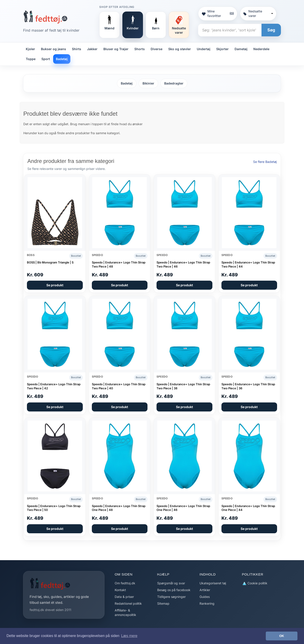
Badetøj (62, 59)
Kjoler (30, 49)
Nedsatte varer (258, 13)
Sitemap (163, 603)
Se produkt (55, 285)
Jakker (92, 49)
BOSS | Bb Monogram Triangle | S (50, 262)
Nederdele (261, 49)
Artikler (205, 590)
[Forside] (45, 17)
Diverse (157, 49)
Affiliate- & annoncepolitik (125, 612)
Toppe (31, 59)
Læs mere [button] (129, 636)
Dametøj (241, 49)
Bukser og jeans (53, 49)
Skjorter (222, 49)
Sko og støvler (180, 49)
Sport (46, 59)
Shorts (140, 49)
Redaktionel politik (128, 603)
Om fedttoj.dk (125, 583)
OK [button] (282, 636)
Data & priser (124, 597)
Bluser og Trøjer (116, 49)
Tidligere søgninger (171, 597)
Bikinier (148, 83)
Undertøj (204, 49)
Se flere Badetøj (265, 162)
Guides (205, 597)
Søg (271, 30)
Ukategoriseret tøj (213, 583)
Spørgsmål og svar (171, 583)
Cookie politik (255, 583)
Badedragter (174, 83)
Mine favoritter (218, 13)
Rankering (207, 603)
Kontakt (120, 590)
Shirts (77, 49)
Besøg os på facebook (174, 590)
